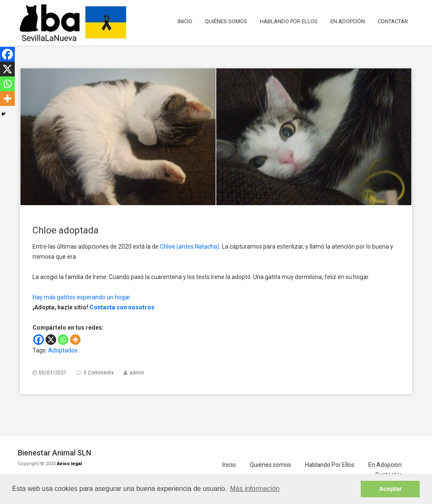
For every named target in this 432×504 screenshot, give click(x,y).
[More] (75, 340)
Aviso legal (69, 464)
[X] (51, 340)
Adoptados (63, 350)
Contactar (393, 21)
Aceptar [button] (390, 489)
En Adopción (348, 21)
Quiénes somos (226, 21)
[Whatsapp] (63, 340)
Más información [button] (255, 489)
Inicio (185, 21)
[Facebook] (39, 340)
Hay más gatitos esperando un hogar (81, 297)
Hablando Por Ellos (289, 21)
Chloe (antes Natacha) (190, 247)
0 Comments (99, 373)
